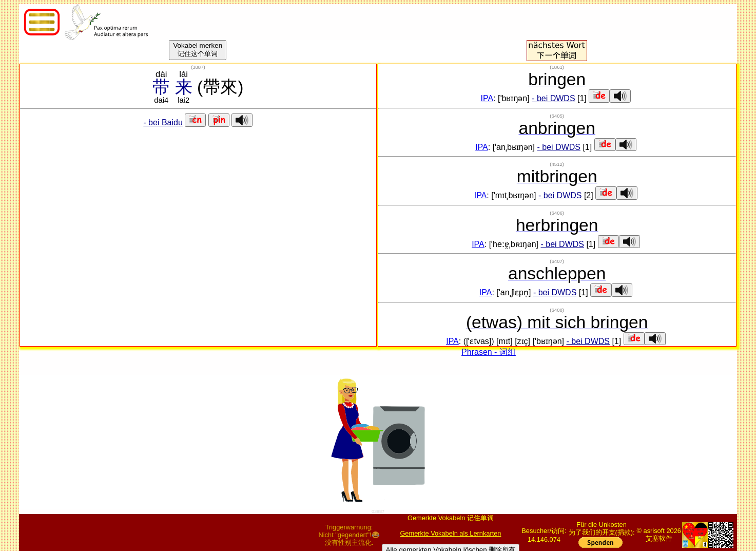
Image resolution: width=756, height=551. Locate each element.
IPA (487, 98)
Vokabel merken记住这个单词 (198, 50)
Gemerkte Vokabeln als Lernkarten (450, 533)
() (198, 67)
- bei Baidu (163, 122)
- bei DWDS (553, 98)
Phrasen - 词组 (489, 352)
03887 (378, 511)
